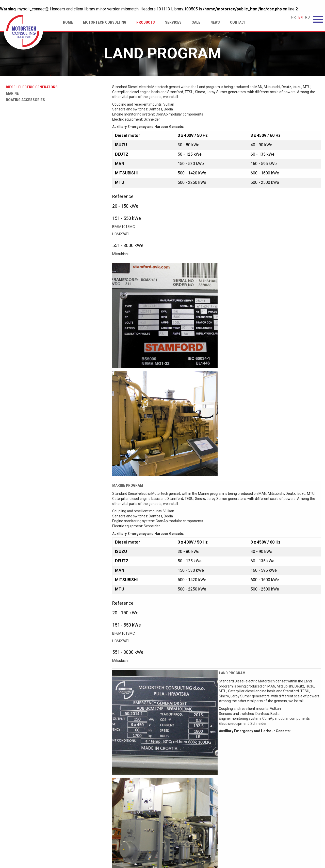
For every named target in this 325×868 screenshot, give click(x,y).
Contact (238, 22)
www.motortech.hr (263, 831)
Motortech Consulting (105, 22)
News (215, 22)
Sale (196, 22)
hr (294, 17)
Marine (11, 93)
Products (146, 22)
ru (307, 17)
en (300, 17)
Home (68, 22)
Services (173, 22)
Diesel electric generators (31, 87)
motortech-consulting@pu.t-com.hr (276, 836)
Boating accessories (24, 100)
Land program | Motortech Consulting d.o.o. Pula (23, 31)
